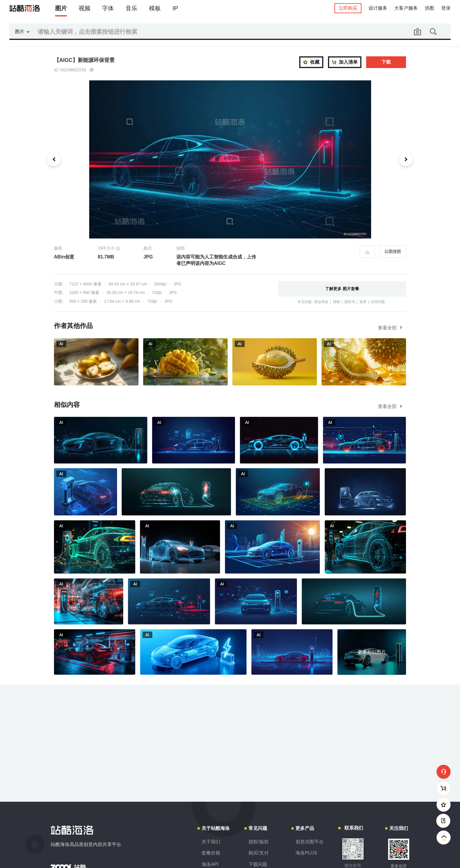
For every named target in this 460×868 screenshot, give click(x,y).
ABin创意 (64, 257)
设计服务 (378, 8)
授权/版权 (258, 842)
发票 (363, 302)
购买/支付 (258, 853)
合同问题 (378, 302)
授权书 (350, 302)
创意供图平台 (310, 842)
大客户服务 (406, 8)
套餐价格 (211, 853)
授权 (336, 302)
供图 (429, 8)
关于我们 (211, 842)
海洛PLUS (306, 853)
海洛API (210, 864)
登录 (446, 8)
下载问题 (258, 864)
